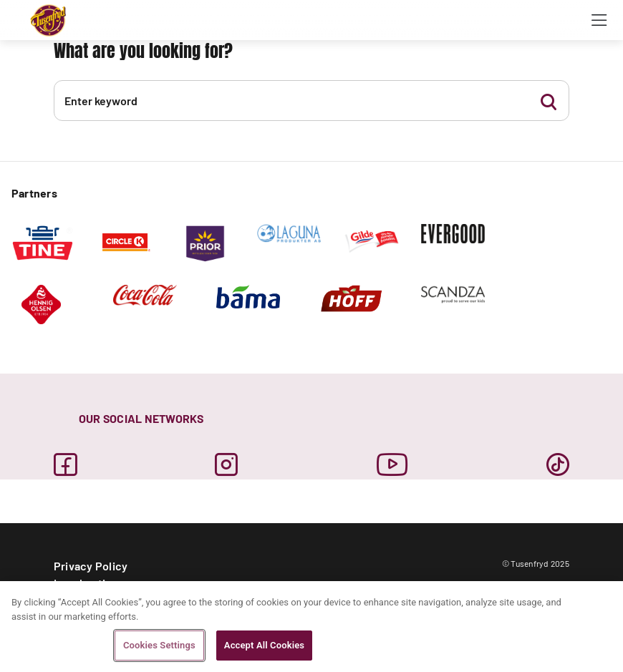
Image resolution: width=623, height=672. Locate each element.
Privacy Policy (91, 566)
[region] (311, 627)
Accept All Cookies (264, 645)
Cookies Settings (159, 645)
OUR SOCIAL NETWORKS (141, 418)
